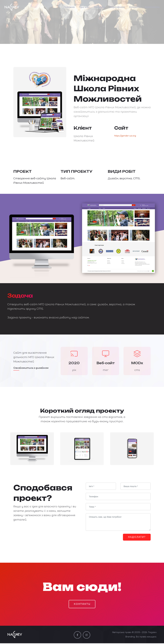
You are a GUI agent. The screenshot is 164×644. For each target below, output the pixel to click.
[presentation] (108, 539)
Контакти (152, 8)
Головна (69, 8)
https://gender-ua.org (125, 136)
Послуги (100, 8)
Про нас (84, 8)
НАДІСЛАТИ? (136, 537)
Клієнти (135, 8)
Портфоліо (117, 8)
